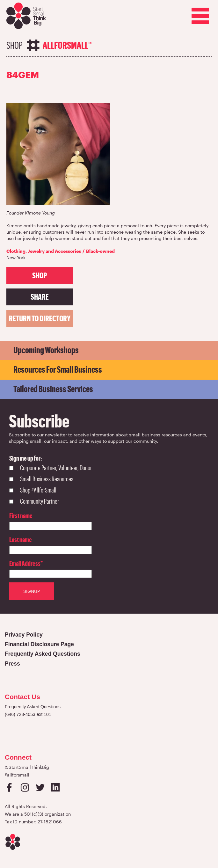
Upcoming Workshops (46, 350)
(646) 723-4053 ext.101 (28, 714)
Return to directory (40, 318)
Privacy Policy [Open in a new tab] (24, 635)
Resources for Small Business (58, 369)
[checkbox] (51, 485)
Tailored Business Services (53, 389)
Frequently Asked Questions (33, 707)
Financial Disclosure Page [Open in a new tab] (39, 644)
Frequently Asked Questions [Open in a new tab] (43, 654)
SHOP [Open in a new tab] (40, 275)
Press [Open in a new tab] (12, 664)
